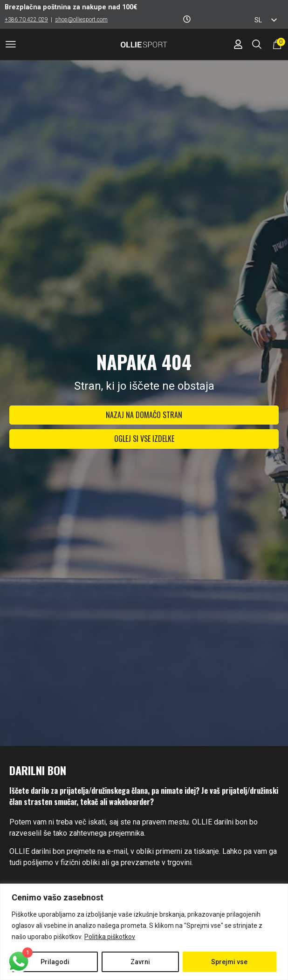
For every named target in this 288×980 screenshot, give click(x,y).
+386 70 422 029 (26, 20)
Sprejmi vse (229, 962)
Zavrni (140, 962)
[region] (144, 932)
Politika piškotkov (110, 937)
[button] (11, 46)
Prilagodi (55, 962)
